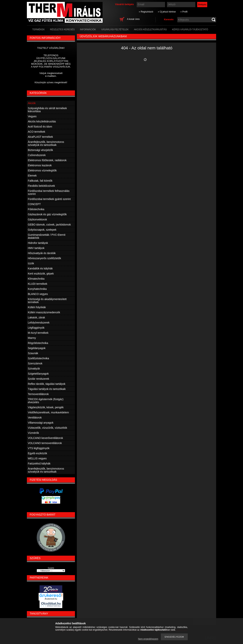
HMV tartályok (36, 248)
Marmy (32, 338)
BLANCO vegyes (38, 294)
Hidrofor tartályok (38, 243)
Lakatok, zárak (36, 317)
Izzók (31, 263)
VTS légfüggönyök (39, 448)
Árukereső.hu (51, 599)
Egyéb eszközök (37, 453)
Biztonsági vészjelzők (40, 150)
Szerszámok (35, 363)
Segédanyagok (37, 348)
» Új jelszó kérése (167, 12)
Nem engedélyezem (148, 639)
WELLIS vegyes (37, 458)
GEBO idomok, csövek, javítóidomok (49, 225)
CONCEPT (34, 204)
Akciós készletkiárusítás (42, 121)
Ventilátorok (35, 418)
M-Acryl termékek (38, 333)
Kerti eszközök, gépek (41, 274)
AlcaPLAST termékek (40, 137)
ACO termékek (37, 132)
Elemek (32, 176)
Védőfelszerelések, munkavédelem (48, 412)
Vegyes (32, 116)
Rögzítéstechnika (38, 343)
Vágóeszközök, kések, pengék (46, 407)
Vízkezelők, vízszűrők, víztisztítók (48, 428)
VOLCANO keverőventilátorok (45, 438)
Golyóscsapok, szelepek (42, 230)
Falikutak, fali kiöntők (40, 181)
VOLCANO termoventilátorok (45, 443)
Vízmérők (33, 433)
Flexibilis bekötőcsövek (41, 186)
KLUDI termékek (38, 284)
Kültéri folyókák (37, 307)
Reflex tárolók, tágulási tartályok (47, 384)
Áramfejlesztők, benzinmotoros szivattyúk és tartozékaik (46, 143)
